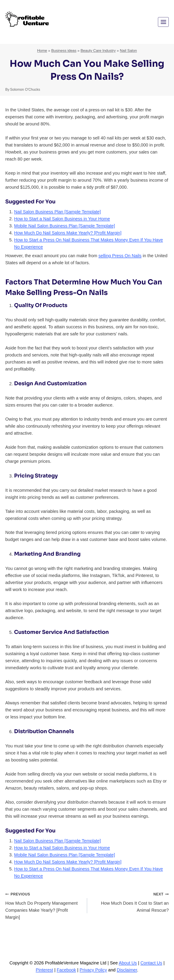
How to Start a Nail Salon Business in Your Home (62, 219)
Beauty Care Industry (98, 51)
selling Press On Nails (120, 256)
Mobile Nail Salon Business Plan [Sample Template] (65, 226)
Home (42, 51)
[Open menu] (163, 22)
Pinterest (44, 970)
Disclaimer (127, 970)
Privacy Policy (93, 970)
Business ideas (64, 51)
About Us (128, 963)
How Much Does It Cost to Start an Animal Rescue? (130, 901)
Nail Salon (128, 51)
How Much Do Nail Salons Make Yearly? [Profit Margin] (68, 233)
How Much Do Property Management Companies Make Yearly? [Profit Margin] (44, 905)
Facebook (66, 970)
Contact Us (151, 963)
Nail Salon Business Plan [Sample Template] (57, 212)
